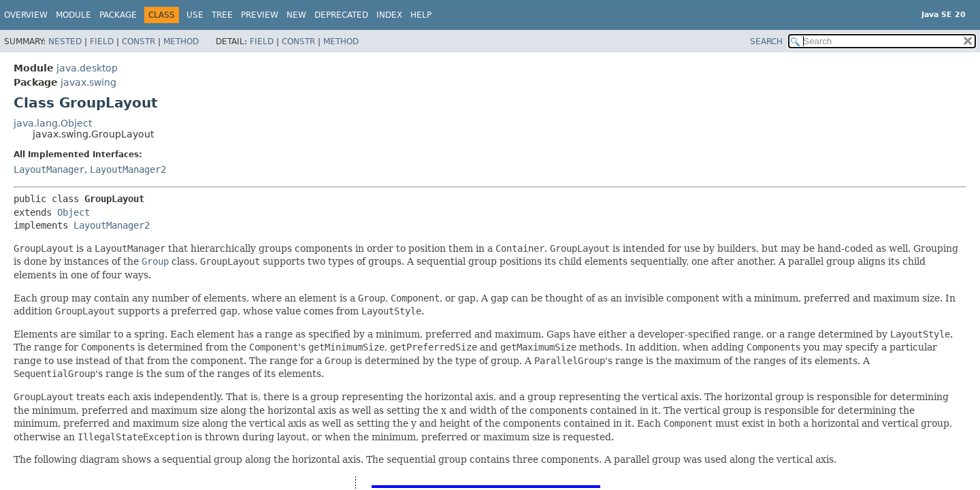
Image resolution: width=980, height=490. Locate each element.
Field (102, 42)
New (296, 15)
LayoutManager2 (128, 169)
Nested (65, 42)
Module (73, 15)
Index (389, 15)
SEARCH (766, 42)
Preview (260, 15)
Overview (26, 15)
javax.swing (88, 82)
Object (73, 212)
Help (421, 15)
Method (181, 42)
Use (195, 15)
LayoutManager (49, 169)
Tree (222, 15)
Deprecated (341, 15)
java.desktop (87, 68)
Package (118, 15)
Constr (138, 42)
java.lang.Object (53, 123)
